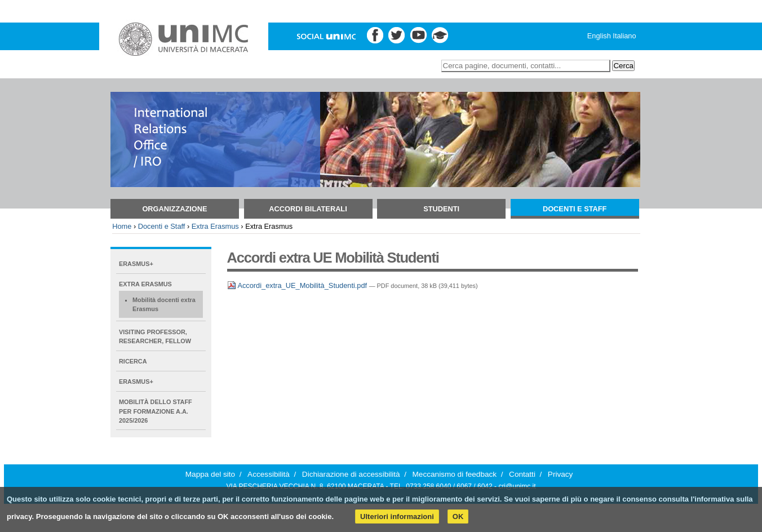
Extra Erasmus (215, 226)
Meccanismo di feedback (455, 474)
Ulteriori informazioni (397, 517)
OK (458, 517)
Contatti (522, 474)
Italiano (624, 36)
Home (122, 226)
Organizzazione (174, 209)
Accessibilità (269, 474)
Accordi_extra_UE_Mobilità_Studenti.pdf (298, 285)
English (599, 36)
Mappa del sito (210, 474)
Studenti (441, 209)
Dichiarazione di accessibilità (351, 474)
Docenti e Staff (575, 209)
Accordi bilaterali (308, 209)
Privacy (561, 474)
